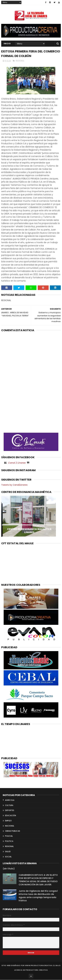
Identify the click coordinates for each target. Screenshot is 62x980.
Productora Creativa (37, 970)
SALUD (8, 852)
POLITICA (9, 841)
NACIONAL (10, 826)
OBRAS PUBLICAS (13, 831)
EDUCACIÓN (10, 816)
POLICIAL (9, 836)
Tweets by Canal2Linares (14, 485)
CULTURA (9, 805)
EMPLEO (8, 821)
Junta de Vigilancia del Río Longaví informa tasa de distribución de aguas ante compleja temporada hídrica (38, 896)
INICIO (7, 44)
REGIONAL (20, 61)
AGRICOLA (10, 800)
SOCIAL (8, 857)
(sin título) (9, 869)
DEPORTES (10, 811)
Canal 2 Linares (17, 463)
